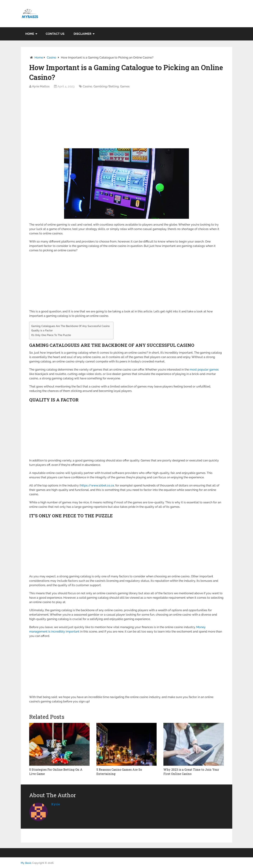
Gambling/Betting (106, 86)
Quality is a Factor (42, 330)
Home (30, 34)
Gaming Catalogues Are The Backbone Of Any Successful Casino (70, 326)
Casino (51, 57)
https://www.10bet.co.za (97, 485)
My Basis (26, 863)
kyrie (56, 804)
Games (125, 86)
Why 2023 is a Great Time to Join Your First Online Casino (191, 772)
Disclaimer (83, 34)
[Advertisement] (126, 120)
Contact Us (55, 34)
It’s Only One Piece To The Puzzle (51, 335)
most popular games (204, 370)
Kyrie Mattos (41, 86)
